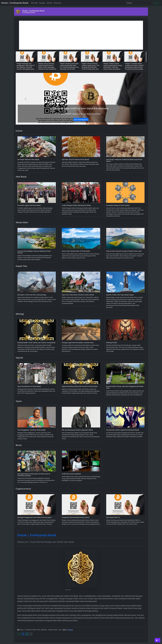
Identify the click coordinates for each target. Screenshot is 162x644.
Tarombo (34, 3)
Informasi (57, 3)
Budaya (42, 3)
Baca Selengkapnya (81, 119)
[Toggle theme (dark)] (158, 640)
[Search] (139, 3)
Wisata (49, 3)
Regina (71, 630)
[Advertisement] (81, 35)
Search (157, 3)
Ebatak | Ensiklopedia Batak (15, 3)
